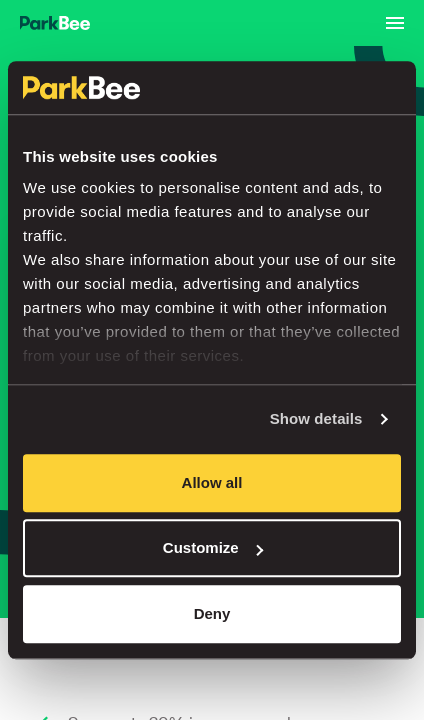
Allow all (212, 482)
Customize (213, 547)
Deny (212, 613)
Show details (316, 418)
